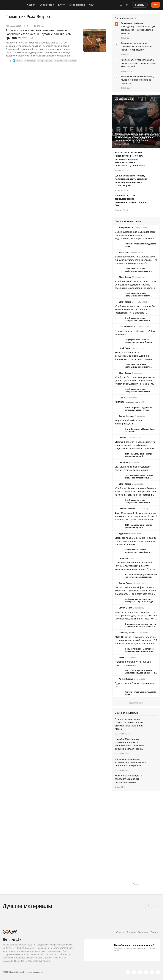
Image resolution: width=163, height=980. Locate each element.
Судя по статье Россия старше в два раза (134, 685)
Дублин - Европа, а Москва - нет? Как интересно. (135, 333)
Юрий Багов (125, 348)
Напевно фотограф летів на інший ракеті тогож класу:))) (133, 663)
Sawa (121, 657)
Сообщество (47, 5)
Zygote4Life (124, 533)
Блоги (62, 5)
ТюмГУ (27, 26)
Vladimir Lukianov (127, 509)
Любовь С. (124, 438)
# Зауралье (30, 61)
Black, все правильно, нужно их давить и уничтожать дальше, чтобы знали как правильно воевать (136, 541)
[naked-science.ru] (158, 972)
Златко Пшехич (126, 583)
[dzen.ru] (146, 972)
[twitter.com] (128, 972)
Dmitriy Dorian (125, 608)
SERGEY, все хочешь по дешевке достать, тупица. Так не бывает (133, 468)
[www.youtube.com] (140, 972)
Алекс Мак (124, 252)
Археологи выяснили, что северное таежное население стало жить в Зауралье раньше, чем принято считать (38, 34)
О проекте (143, 932)
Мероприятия (77, 5)
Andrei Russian (126, 679)
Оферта (120, 932)
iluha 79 (122, 398)
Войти (156, 5)
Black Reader (125, 277)
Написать (140, 5)
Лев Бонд (123, 462)
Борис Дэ (123, 558)
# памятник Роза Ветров (66, 61)
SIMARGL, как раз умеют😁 (129, 402)
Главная (30, 5)
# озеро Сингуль (45, 61)
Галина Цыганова (127, 633)
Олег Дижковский (127, 327)
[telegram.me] (152, 972)
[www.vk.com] (134, 972)
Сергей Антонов (126, 416)
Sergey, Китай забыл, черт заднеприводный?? (129, 422)
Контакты (131, 932)
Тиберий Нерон (126, 228)
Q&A (92, 5)
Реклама (155, 932)
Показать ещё (136, 703)
